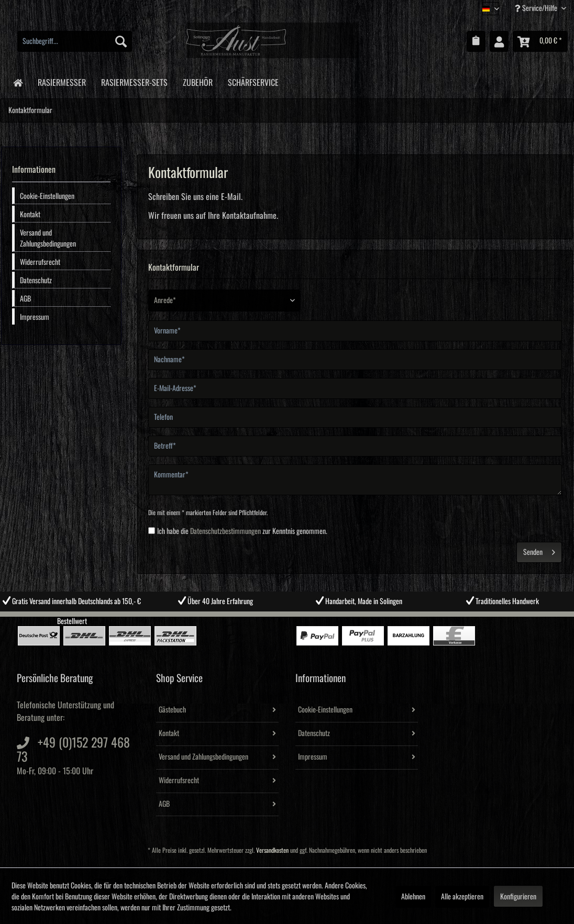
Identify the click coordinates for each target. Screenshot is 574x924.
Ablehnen (413, 897)
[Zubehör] (197, 81)
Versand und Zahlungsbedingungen (48, 238)
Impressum (35, 317)
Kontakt (30, 215)
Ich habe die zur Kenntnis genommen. (242, 531)
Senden (539, 550)
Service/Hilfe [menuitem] (537, 8)
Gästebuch (172, 710)
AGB (25, 299)
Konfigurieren (518, 897)
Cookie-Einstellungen (47, 196)
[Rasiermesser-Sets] (134, 81)
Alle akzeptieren (462, 897)
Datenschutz (36, 281)
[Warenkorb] (540, 41)
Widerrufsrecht (40, 262)
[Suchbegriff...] (75, 41)
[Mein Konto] (499, 41)
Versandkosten (272, 850)
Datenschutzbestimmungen (225, 531)
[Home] (18, 82)
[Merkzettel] (476, 41)
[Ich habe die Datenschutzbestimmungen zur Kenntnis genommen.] (152, 531)
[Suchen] (121, 41)
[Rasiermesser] (62, 81)
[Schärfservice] (253, 81)
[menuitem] (75, 41)
